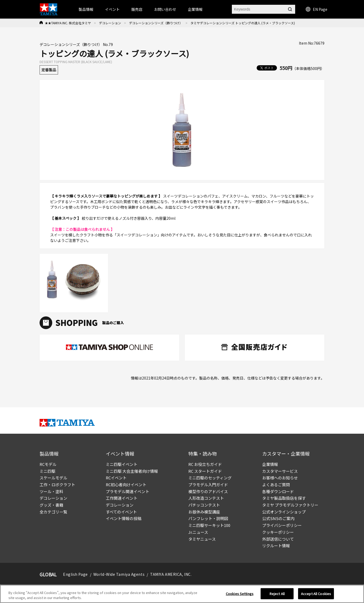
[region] (182, 594)
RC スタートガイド (205, 471)
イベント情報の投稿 (124, 518)
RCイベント (116, 478)
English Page (75, 574)
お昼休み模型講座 (204, 512)
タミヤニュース (202, 539)
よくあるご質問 (276, 485)
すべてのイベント (121, 512)
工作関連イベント (122, 498)
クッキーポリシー (278, 532)
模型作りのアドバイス (208, 491)
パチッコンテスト (204, 505)
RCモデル (48, 464)
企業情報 (270, 464)
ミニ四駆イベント (122, 464)
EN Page (317, 9)
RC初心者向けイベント (126, 485)
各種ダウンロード (278, 491)
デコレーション (110, 23)
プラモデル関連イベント (128, 491)
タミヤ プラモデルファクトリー (290, 505)
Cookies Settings (240, 594)
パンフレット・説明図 (208, 518)
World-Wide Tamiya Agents (119, 574)
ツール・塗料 (51, 491)
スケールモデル (53, 478)
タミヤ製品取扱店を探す (284, 498)
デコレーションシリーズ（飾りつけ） (156, 23)
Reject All (277, 594)
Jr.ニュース (198, 532)
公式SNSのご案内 (278, 518)
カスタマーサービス (280, 471)
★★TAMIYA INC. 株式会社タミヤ (68, 23)
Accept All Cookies (316, 594)
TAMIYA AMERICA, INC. (171, 574)
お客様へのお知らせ (280, 478)
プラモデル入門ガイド (208, 485)
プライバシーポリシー (282, 525)
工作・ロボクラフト (57, 485)
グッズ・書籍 (51, 505)
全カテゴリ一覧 (53, 512)
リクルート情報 (276, 546)
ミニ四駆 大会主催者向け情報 (132, 471)
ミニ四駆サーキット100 (209, 525)
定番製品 (49, 70)
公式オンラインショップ (284, 512)
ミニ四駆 (47, 471)
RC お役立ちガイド (205, 464)
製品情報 (86, 9)
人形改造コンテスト (206, 498)
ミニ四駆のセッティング (210, 478)
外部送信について (278, 539)
